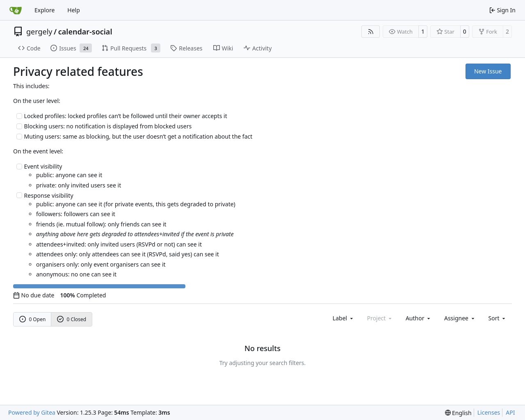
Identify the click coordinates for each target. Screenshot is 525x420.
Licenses (489, 412)
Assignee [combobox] (460, 318)
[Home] (16, 10)
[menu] (498, 318)
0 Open (33, 319)
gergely (39, 32)
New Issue (488, 71)
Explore (45, 10)
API (510, 412)
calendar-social (85, 32)
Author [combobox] (419, 318)
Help (74, 10)
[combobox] (344, 318)
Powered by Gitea (32, 412)
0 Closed (72, 319)
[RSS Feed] (371, 32)
